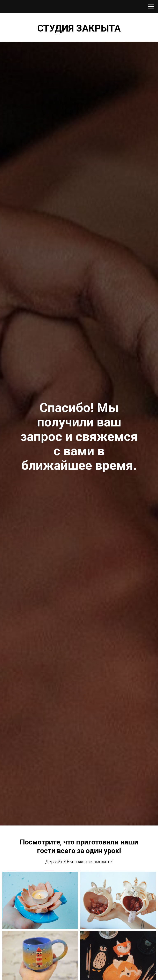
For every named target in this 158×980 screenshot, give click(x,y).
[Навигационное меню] (151, 7)
